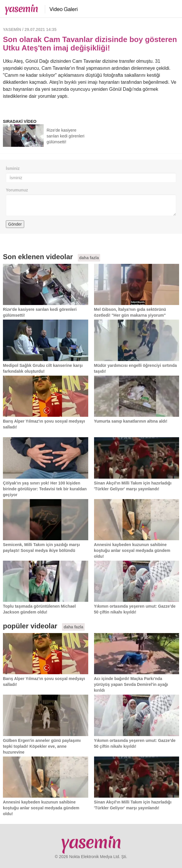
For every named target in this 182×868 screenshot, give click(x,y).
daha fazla (89, 258)
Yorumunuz (17, 190)
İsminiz (13, 168)
